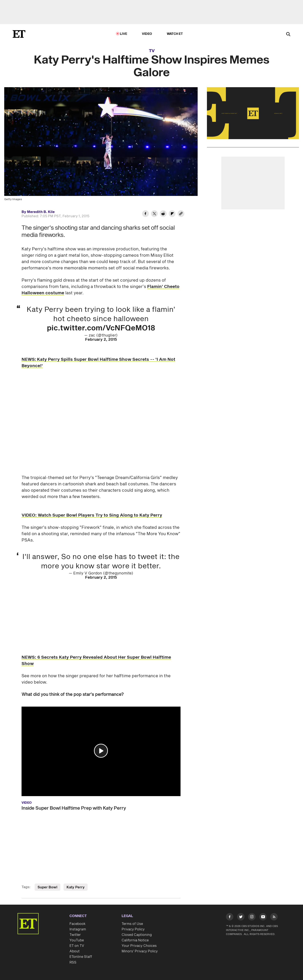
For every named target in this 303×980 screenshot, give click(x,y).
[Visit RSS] (274, 918)
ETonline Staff (81, 957)
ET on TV (77, 946)
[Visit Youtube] (263, 918)
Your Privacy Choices (139, 946)
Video (147, 34)
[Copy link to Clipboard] (181, 214)
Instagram (78, 929)
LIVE (124, 34)
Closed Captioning (137, 935)
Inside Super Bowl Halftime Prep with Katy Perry (74, 808)
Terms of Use (132, 924)
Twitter (75, 935)
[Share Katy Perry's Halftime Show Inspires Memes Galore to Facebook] (145, 214)
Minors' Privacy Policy (140, 951)
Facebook (77, 924)
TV (152, 51)
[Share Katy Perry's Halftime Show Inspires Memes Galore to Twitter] (154, 214)
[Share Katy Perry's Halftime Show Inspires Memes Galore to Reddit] (163, 214)
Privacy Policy (133, 929)
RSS (73, 962)
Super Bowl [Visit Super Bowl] (48, 887)
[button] (101, 751)
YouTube (77, 940)
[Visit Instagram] (252, 918)
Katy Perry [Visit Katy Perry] (76, 887)
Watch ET (175, 34)
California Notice (135, 940)
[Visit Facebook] (230, 918)
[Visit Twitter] (241, 918)
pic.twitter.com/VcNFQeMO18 (101, 328)
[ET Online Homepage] (19, 34)
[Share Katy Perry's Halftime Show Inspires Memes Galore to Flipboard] (172, 214)
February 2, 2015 (101, 340)
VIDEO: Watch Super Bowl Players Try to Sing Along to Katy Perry (92, 515)
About (75, 951)
